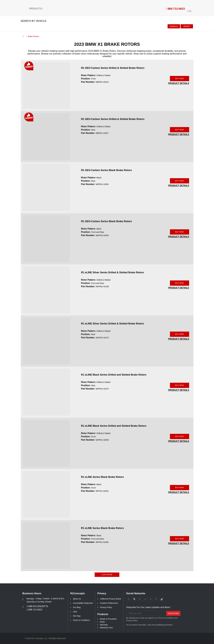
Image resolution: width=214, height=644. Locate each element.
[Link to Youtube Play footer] (140, 599)
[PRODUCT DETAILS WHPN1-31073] (179, 390)
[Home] (23, 36)
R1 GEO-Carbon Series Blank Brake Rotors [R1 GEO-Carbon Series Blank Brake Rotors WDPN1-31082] (107, 170)
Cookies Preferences (109, 603)
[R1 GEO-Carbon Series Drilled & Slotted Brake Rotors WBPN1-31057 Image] (46, 136)
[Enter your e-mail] (146, 613)
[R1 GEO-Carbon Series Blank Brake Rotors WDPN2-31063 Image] (46, 239)
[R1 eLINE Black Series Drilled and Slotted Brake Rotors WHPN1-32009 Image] (46, 443)
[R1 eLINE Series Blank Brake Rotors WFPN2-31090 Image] (46, 545)
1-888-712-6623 (34, 610)
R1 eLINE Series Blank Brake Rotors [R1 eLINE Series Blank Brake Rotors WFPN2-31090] (103, 528)
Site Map (77, 616)
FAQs (102, 622)
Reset (187, 26)
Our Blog (77, 607)
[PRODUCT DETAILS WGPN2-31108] (179, 288)
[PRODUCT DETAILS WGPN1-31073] (179, 339)
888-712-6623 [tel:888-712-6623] (175, 9)
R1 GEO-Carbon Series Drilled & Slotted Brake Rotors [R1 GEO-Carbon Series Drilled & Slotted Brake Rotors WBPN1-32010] (113, 68)
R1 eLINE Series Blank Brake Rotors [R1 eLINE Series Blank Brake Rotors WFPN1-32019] (103, 477)
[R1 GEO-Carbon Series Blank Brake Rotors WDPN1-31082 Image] (46, 187)
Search (174, 26)
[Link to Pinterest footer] (145, 599)
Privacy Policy (106, 607)
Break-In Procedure (108, 619)
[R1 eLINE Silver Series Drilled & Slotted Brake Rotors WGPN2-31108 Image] (46, 290)
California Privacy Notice (111, 599)
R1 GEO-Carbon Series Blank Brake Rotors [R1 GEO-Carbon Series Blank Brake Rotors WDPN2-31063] (107, 221)
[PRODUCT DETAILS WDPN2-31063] (179, 237)
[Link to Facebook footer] (129, 599)
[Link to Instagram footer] (151, 599)
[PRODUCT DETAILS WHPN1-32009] (179, 441)
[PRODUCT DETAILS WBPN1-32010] (179, 83)
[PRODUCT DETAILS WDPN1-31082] (179, 186)
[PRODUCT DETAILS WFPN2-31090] (179, 543)
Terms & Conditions (81, 620)
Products (36, 9)
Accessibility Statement (83, 603)
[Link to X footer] (134, 599)
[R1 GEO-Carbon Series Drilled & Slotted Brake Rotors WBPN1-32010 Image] (46, 85)
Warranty (104, 625)
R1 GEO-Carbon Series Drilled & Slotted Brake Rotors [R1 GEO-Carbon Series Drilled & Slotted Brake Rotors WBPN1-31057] (113, 119)
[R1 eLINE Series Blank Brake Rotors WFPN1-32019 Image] (46, 494)
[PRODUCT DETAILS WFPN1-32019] (179, 492)
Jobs (75, 612)
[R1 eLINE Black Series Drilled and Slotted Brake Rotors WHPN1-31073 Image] (46, 392)
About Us (77, 599)
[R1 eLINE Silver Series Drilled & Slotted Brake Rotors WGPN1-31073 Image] (46, 341)
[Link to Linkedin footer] (156, 599)
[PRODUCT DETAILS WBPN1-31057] (179, 134)
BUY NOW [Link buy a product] (179, 78)
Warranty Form (106, 628)
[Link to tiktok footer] (162, 599)
